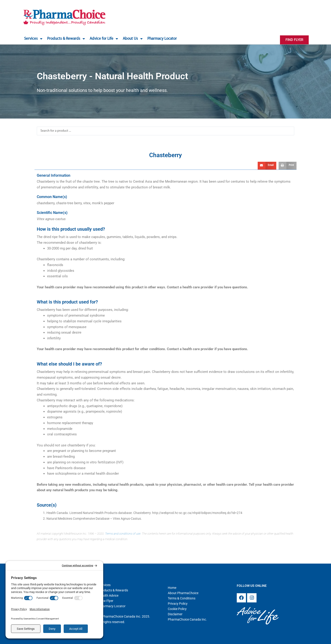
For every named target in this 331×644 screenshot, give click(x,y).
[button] (267, 166)
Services (33, 39)
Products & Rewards (66, 39)
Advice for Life (104, 39)
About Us (133, 39)
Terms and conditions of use (123, 534)
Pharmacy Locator (162, 39)
